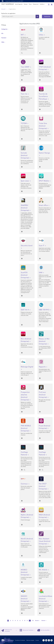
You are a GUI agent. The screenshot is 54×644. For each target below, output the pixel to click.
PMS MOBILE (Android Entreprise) (26, 428)
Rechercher (47, 16)
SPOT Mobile (44, 181)
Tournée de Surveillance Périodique (43, 96)
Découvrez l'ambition (27, 630)
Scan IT (42, 246)
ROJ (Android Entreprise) (26, 340)
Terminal (4, 38)
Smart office (44, 205)
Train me (24, 94)
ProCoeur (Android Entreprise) (43, 395)
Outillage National (24, 453)
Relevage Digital (27, 367)
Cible (3, 42)
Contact (37, 640)
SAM (41, 273)
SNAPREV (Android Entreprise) (25, 208)
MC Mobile (43, 570)
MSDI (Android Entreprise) (44, 516)
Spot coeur (25, 181)
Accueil (3, 9)
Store (31, 4)
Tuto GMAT (25, 67)
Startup (26, 4)
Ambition (42, 4)
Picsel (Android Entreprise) (44, 427)
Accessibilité (11, 640)
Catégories (4, 29)
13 (33, 621)
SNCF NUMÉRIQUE (8, 4)
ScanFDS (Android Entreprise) (25, 275)
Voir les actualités (44, 630)
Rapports (42, 367)
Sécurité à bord (27, 246)
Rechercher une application (8, 13)
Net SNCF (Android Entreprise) (43, 486)
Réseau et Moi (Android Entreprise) (44, 341)
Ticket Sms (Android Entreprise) (43, 126)
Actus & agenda (19, 4)
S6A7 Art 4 (25, 310)
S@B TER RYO (44, 310)
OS (2, 33)
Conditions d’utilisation (20, 640)
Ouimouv (25, 484)
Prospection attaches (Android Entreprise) (25, 396)
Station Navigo (44, 153)
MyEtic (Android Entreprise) (27, 516)
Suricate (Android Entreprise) (25, 155)
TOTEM (24, 123)
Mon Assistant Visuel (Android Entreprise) (45, 541)
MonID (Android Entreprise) (27, 540)
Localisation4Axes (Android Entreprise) (45, 599)
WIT (23, 35)
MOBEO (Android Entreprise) (25, 572)
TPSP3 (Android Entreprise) (45, 68)
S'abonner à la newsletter (9, 630)
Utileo (41, 35)
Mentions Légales (30, 640)
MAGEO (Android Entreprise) (25, 599)
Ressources (36, 4)
